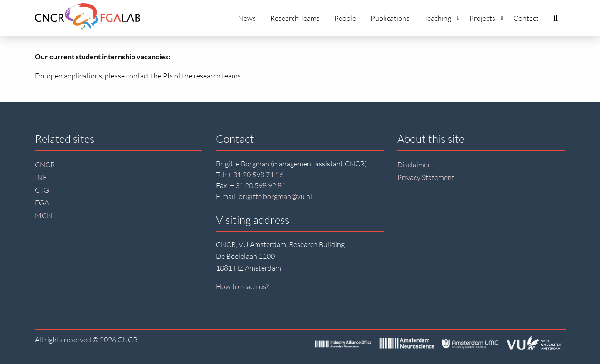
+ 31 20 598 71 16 (256, 175)
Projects (486, 18)
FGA (42, 203)
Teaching (442, 18)
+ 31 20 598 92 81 (258, 185)
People (345, 18)
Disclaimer (414, 165)
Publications (390, 18)
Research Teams (295, 18)
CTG (42, 190)
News (247, 18)
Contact (526, 18)
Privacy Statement (426, 177)
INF (41, 177)
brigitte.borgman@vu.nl (275, 196)
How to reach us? (242, 286)
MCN (44, 215)
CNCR (45, 165)
